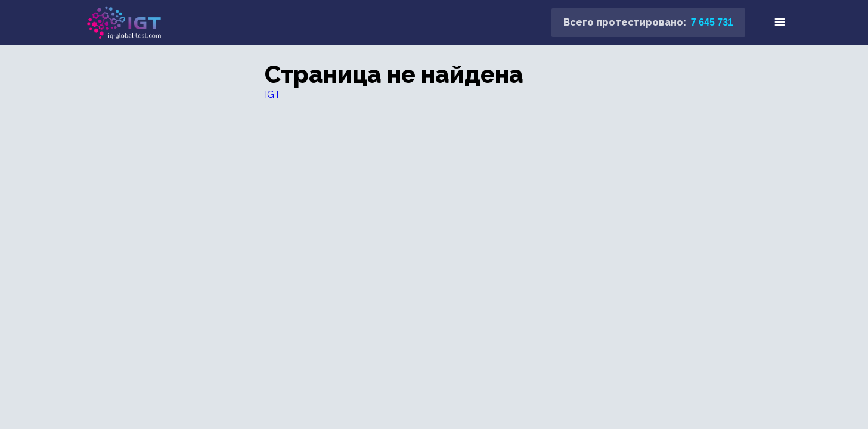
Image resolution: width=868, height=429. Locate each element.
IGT (273, 94)
